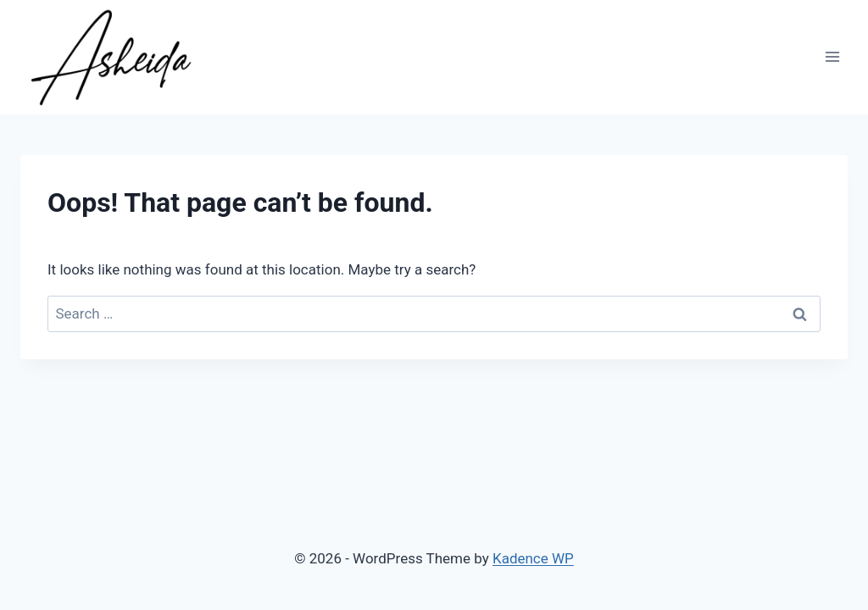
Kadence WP (533, 558)
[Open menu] (832, 57)
